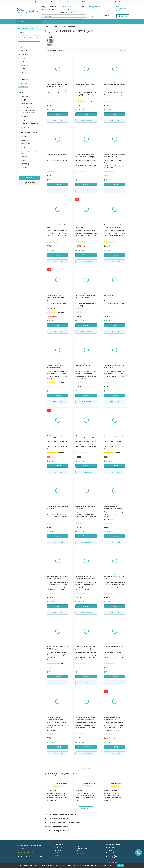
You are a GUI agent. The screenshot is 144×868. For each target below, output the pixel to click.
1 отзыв (118, 453)
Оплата (46, 2)
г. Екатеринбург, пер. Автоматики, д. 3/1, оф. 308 (121, 9)
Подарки (56, 27)
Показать (28, 178)
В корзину (58, 114)
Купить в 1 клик (58, 121)
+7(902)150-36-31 (49, 10)
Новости (29, 2)
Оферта (79, 851)
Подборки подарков (72, 22)
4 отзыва (61, 453)
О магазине (20, 2)
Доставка (38, 2)
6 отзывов (118, 523)
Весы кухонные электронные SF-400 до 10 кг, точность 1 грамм (90, 783)
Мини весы (112, 22)
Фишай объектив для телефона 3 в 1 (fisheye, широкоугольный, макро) (118, 783)
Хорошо (120, 865)
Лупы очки (92, 22)
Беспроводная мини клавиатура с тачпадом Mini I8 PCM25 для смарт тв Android (61, 783)
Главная (47, 27)
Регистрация (124, 2)
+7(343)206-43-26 (49, 7)
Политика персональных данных (26, 856)
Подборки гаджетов (52, 22)
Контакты (76, 2)
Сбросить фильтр (29, 183)
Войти (117, 2)
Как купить (80, 853)
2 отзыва (90, 101)
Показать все (86, 762)
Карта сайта (40, 856)
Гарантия (54, 2)
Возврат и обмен (65, 2)
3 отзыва (90, 242)
